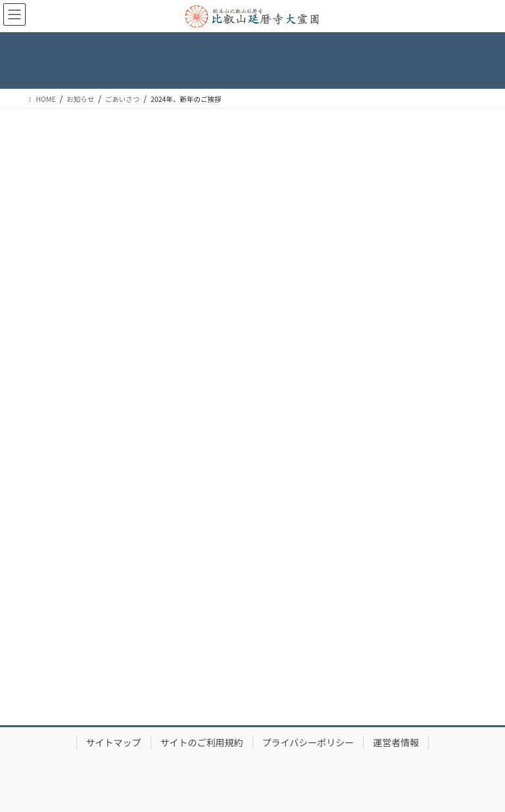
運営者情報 (396, 742)
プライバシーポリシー (308, 742)
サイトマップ (114, 742)
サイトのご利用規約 (202, 742)
